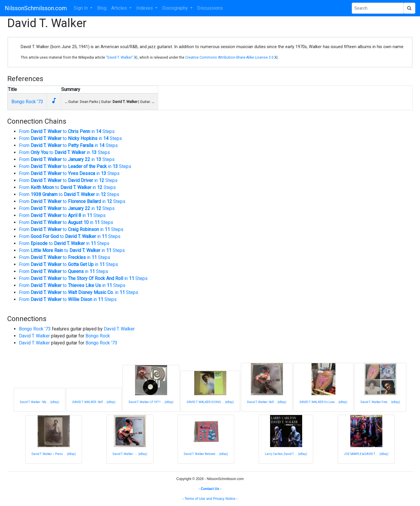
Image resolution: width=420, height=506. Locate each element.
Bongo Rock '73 (27, 102)
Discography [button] (176, 8)
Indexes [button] (145, 8)
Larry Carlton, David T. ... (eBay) (286, 454)
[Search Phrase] (378, 8)
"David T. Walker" (120, 57)
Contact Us (210, 489)
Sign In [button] (81, 8)
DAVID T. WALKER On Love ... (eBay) (323, 402)
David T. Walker (119, 329)
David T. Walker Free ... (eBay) (380, 402)
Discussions (210, 8)
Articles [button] (120, 8)
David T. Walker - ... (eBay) (130, 454)
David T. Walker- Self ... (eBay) (267, 402)
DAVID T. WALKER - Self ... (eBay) (94, 402)
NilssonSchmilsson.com (36, 8)
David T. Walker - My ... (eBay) (40, 402)
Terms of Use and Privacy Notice (210, 499)
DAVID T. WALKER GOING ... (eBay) (210, 402)
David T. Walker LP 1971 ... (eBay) (151, 402)
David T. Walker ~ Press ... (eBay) (54, 454)
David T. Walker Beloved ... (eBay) (206, 454)
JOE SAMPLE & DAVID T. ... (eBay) (366, 454)
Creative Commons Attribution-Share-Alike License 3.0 (229, 57)
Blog (102, 8)
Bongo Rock (98, 336)
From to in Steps (67, 131)
